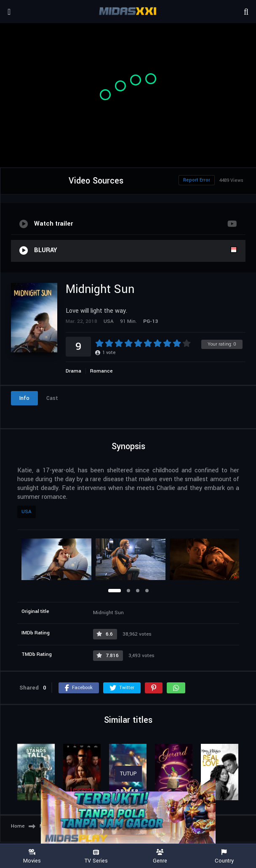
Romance (101, 371)
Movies (32, 856)
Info (24, 398)
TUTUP (128, 774)
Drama (73, 371)
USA (27, 512)
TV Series (96, 856)
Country (224, 856)
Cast (52, 398)
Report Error (197, 180)
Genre (160, 856)
